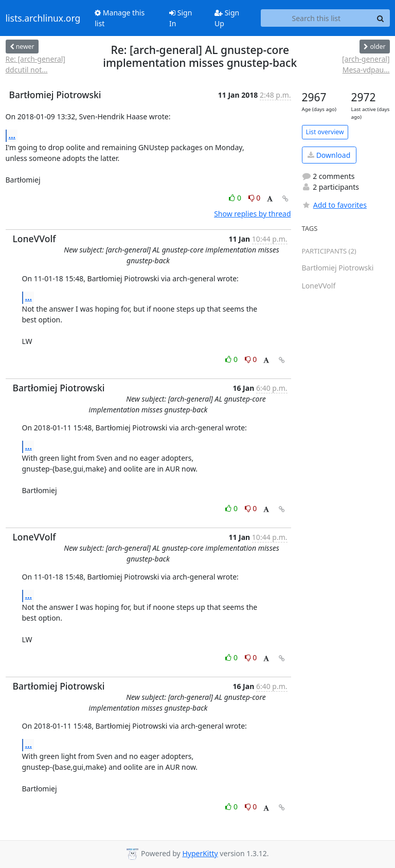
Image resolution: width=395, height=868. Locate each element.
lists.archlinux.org (43, 18)
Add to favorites (334, 205)
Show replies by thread (252, 214)
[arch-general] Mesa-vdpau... (366, 64)
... (12, 135)
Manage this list (120, 18)
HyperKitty (200, 853)
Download (329, 155)
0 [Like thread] (236, 198)
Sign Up (227, 18)
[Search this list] (316, 18)
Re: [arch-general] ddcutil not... (35, 64)
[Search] (381, 18)
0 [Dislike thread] (255, 198)
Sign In (181, 18)
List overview (325, 132)
